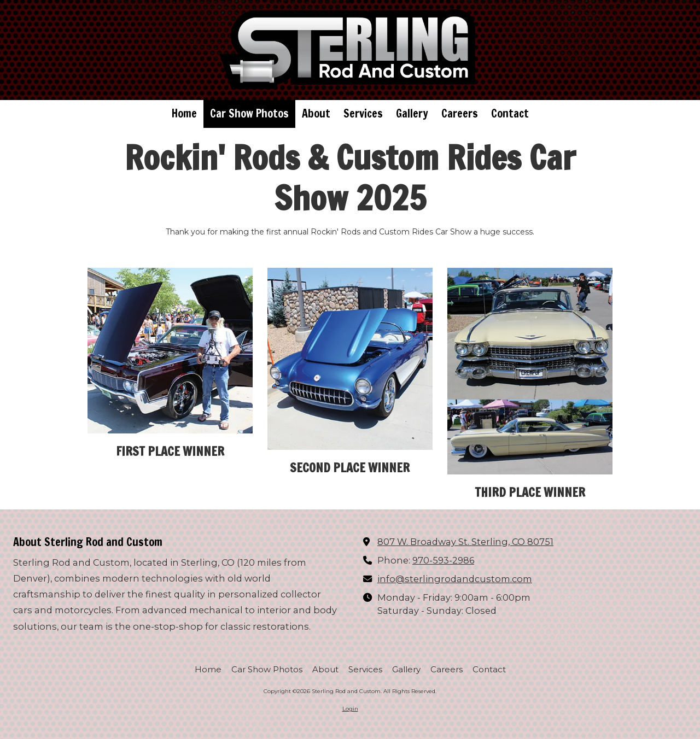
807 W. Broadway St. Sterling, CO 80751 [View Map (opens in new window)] (465, 542)
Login (350, 709)
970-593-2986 (443, 560)
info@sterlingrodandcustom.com (455, 579)
